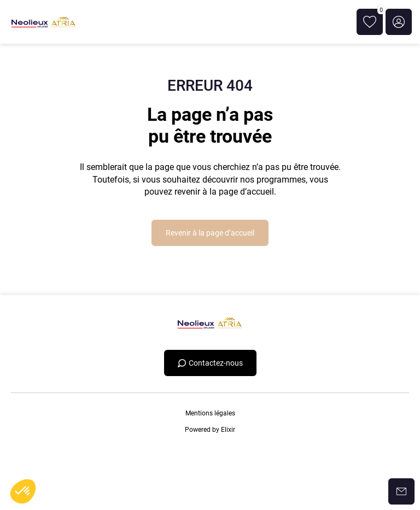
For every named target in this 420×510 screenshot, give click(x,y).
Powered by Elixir (210, 430)
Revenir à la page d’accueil (210, 233)
